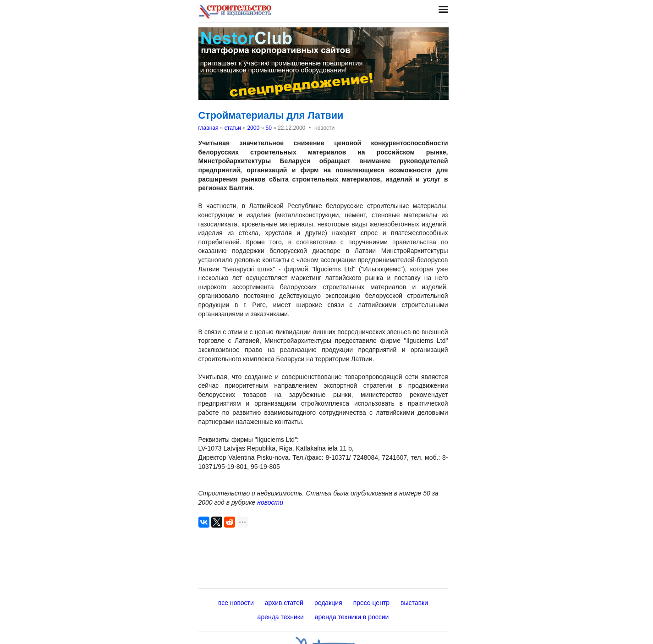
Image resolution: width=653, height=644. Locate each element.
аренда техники (281, 617)
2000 (253, 128)
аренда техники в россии (352, 617)
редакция (328, 603)
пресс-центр (371, 603)
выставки (414, 603)
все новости (236, 603)
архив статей (284, 603)
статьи (233, 128)
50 (268, 128)
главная (209, 128)
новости (270, 502)
